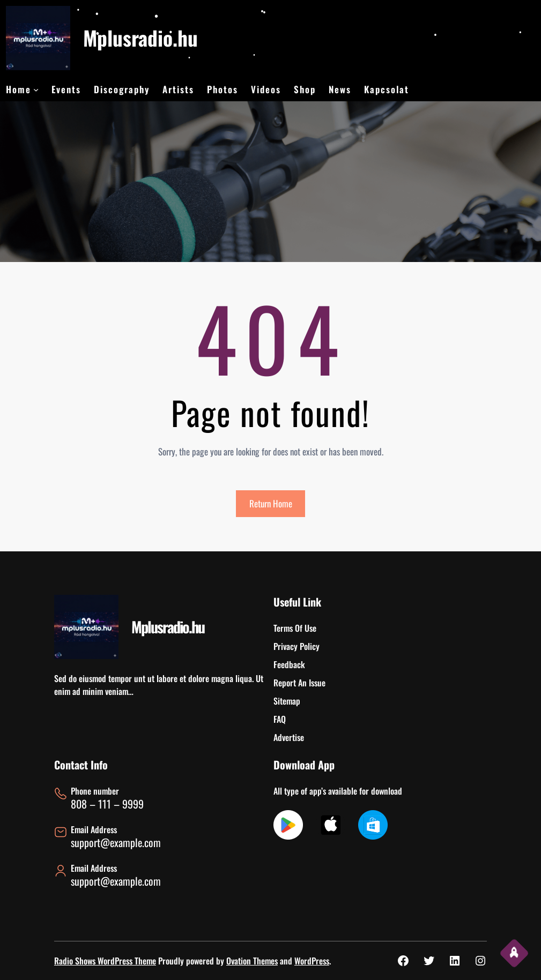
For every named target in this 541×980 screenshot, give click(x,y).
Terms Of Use (295, 628)
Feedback (289, 664)
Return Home (271, 503)
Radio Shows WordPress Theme (105, 961)
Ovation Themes (252, 961)
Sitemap (287, 701)
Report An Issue (299, 683)
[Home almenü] (36, 89)
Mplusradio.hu (140, 38)
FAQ (280, 719)
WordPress (312, 961)
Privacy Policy (297, 646)
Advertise (289, 737)
